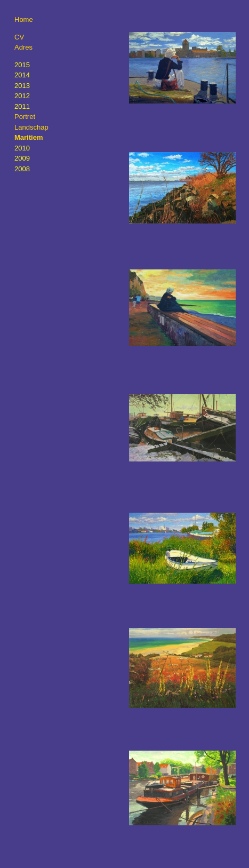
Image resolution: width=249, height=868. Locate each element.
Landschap (31, 127)
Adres (23, 47)
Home (24, 19)
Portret (25, 117)
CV (19, 37)
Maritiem (29, 137)
